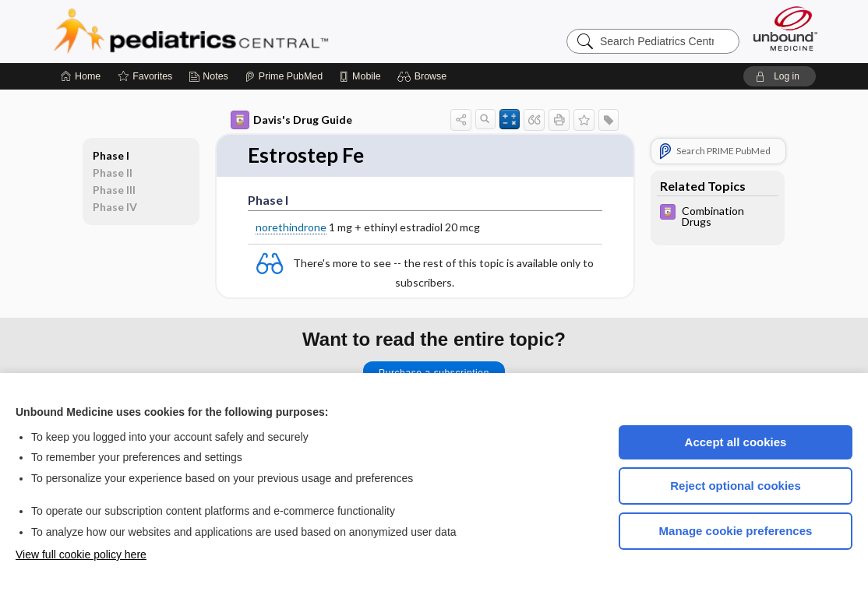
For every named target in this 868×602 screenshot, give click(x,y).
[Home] (81, 76)
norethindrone (291, 227)
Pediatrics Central (247, 31)
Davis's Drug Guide (291, 120)
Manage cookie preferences (736, 531)
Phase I (111, 155)
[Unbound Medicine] (785, 28)
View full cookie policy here (81, 554)
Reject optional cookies (736, 486)
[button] (424, 76)
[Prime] (284, 76)
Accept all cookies (736, 442)
